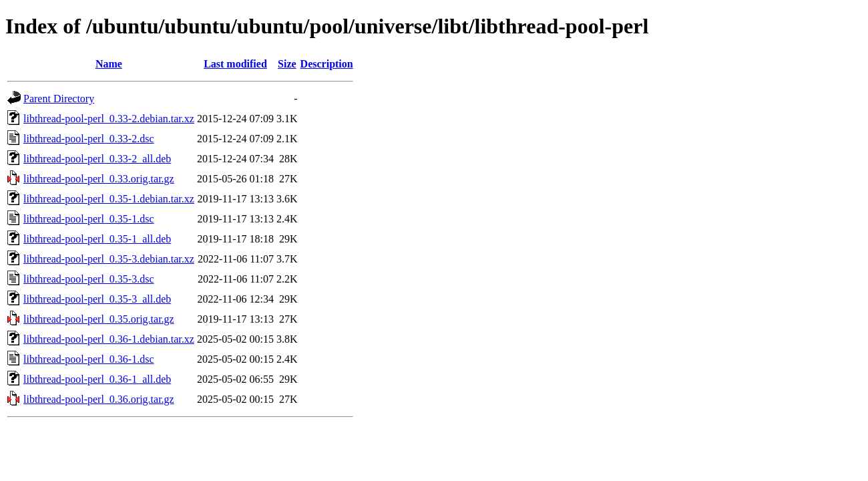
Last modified (235, 64)
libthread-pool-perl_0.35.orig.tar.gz (99, 319)
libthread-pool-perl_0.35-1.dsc (89, 219)
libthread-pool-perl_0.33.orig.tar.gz (99, 179)
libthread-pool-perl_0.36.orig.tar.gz (99, 399)
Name (109, 64)
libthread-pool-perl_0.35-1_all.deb (97, 239)
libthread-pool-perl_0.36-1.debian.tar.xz (109, 339)
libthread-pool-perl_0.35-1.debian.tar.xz (109, 199)
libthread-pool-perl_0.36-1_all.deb (97, 379)
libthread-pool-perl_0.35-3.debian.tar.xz (109, 259)
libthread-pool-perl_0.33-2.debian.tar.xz (109, 119)
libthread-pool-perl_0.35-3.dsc (89, 279)
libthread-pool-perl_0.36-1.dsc (89, 359)
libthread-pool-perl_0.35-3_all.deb (97, 299)
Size (287, 64)
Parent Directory (59, 99)
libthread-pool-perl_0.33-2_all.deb (97, 159)
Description (327, 64)
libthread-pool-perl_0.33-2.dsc (89, 139)
